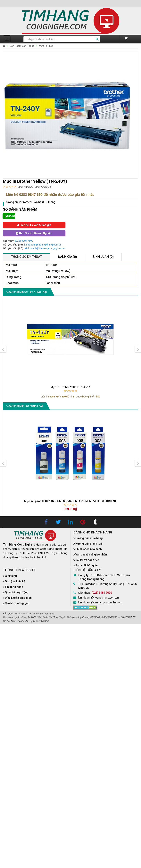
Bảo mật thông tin (87, 565)
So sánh (10, 216)
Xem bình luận (43, 187)
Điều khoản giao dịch (18, 598)
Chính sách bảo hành (89, 549)
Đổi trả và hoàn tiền (87, 560)
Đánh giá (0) (67, 257)
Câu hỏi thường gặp (17, 603)
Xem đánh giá (26, 187)
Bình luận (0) (103, 257)
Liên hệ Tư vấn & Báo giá (34, 225)
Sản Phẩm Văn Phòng (22, 46)
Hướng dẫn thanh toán (89, 544)
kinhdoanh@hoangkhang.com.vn (43, 245)
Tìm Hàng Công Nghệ (43, 614)
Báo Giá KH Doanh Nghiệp (34, 233)
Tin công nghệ (14, 587)
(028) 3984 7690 (24, 241)
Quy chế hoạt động (17, 592)
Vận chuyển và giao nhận (91, 555)
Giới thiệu (11, 576)
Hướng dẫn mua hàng (89, 538)
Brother (26, 202)
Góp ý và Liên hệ (15, 581)
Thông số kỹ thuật (27, 257)
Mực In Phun (46, 46)
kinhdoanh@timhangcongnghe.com (45, 248)
